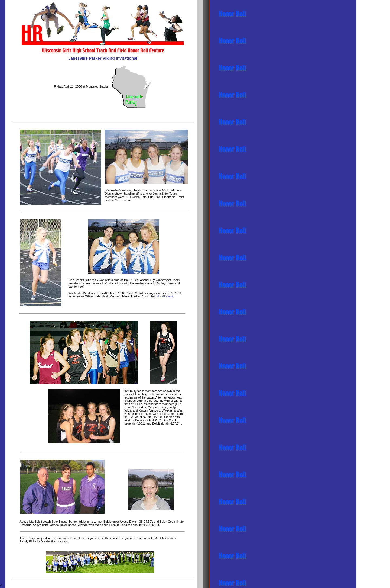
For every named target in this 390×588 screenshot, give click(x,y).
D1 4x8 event (164, 296)
